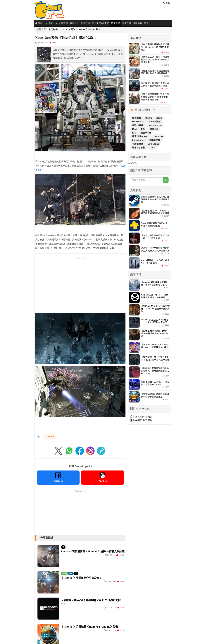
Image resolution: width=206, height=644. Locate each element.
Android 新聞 (62, 23)
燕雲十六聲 (146, 133)
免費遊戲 (137, 118)
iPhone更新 (155, 122)
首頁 (39, 23)
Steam (149, 118)
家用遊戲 (115, 23)
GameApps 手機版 (141, 417)
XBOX (64, 573)
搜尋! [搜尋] (167, 3)
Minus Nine (153, 144)
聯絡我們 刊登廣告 (141, 420)
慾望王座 (154, 129)
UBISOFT (159, 136)
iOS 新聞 (49, 23)
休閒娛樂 (137, 23)
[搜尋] (144, 3)
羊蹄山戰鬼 (138, 144)
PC (63, 547)
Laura (153, 148)
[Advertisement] (80, 280)
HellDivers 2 (139, 122)
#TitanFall (50, 436)
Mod (135, 129)
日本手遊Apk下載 (100, 23)
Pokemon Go (155, 125)
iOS (134, 133)
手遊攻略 (85, 23)
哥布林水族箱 (139, 148)
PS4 (71, 573)
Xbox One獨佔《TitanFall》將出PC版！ (81, 30)
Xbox (159, 118)
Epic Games (139, 140)
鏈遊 (146, 23)
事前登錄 (74, 23)
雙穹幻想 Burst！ (141, 136)
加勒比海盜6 (138, 125)
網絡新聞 (126, 23)
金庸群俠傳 (154, 140)
